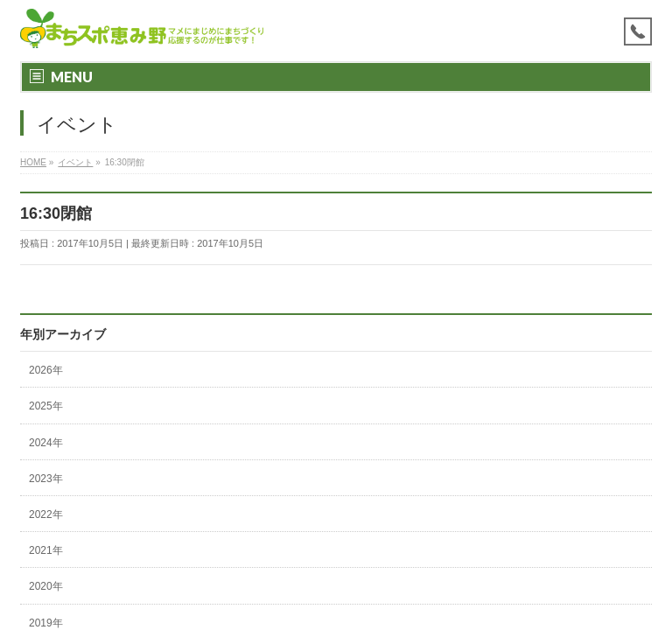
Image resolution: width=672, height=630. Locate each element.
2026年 (46, 370)
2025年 (46, 406)
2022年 (46, 514)
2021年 (46, 550)
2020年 (46, 586)
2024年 (46, 443)
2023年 (46, 479)
